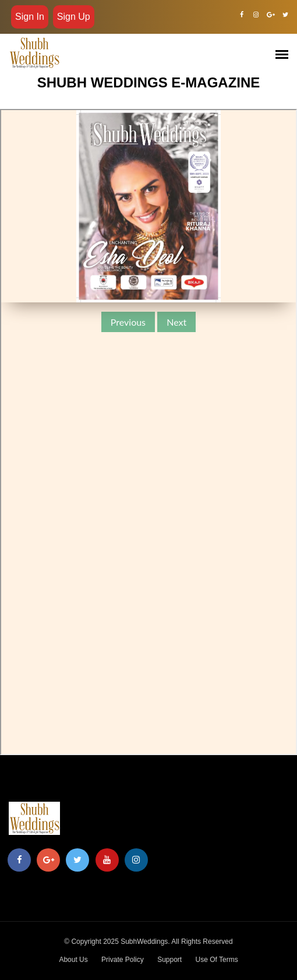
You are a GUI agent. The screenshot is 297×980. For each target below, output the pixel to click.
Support (169, 960)
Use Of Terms (217, 960)
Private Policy (123, 960)
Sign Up (74, 17)
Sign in (30, 17)
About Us (73, 960)
